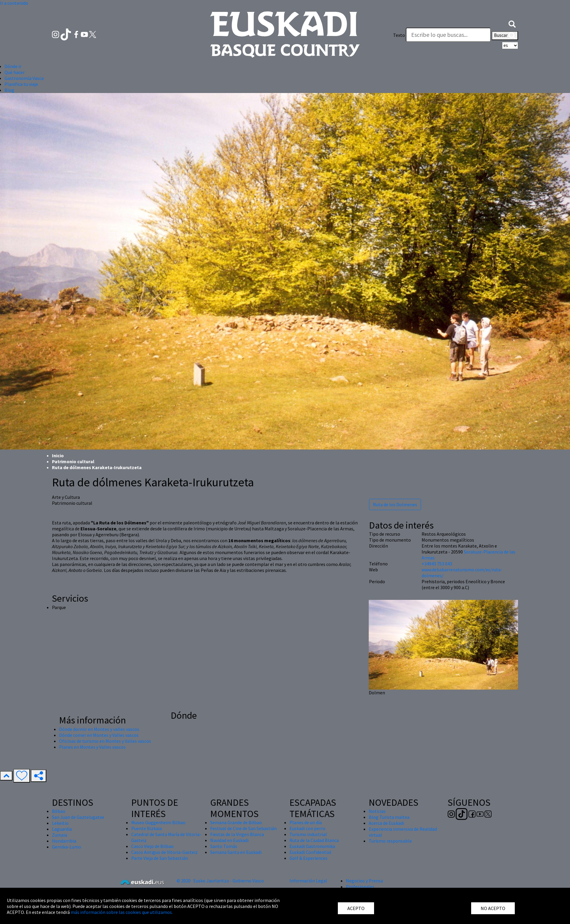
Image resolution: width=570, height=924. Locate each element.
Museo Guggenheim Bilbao (158, 822)
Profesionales (360, 887)
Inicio (58, 455)
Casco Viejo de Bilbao (152, 846)
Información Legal (308, 881)
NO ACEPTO (493, 908)
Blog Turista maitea (389, 817)
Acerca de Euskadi (386, 823)
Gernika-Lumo (66, 847)
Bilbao (59, 811)
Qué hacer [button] (15, 72)
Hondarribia (64, 841)
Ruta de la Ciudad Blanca (314, 840)
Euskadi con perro (307, 828)
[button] (512, 23)
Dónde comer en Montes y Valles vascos (99, 735)
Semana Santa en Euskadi (236, 852)
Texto (399, 35)
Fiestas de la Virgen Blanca (237, 834)
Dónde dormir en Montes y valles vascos (99, 729)
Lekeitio (60, 823)
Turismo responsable (390, 841)
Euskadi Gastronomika (312, 846)
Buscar (505, 36)
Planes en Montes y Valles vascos (92, 747)
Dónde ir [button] (13, 66)
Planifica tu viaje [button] (21, 84)
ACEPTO (356, 908)
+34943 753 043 (437, 564)
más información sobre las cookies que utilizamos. (122, 912)
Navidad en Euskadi (229, 840)
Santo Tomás (224, 846)
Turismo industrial (308, 834)
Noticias (377, 811)
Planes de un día (306, 822)
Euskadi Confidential (310, 852)
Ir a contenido (14, 3)
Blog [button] (9, 90)
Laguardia (62, 829)
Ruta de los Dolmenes (395, 504)
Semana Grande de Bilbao (236, 822)
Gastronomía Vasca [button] (24, 78)
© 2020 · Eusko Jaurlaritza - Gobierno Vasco (220, 881)
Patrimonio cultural (73, 461)
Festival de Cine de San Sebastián (243, 828)
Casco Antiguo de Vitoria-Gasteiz (164, 852)
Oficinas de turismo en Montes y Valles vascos (105, 741)
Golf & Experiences (308, 858)
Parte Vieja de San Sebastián (160, 858)
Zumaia (60, 835)
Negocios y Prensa (364, 881)
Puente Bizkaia (147, 828)
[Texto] (448, 35)
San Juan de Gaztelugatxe (78, 817)
